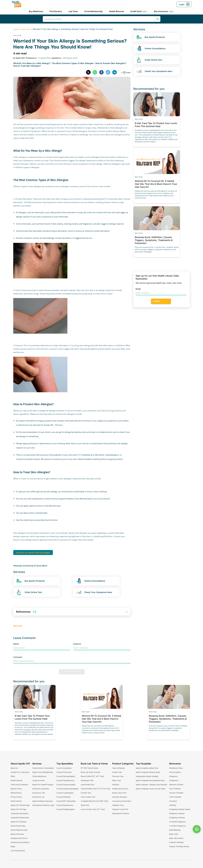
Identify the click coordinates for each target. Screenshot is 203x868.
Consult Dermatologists (66, 776)
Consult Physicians (64, 772)
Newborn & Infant (176, 785)
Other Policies (16, 801)
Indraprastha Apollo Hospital (147, 776)
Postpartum (174, 780)
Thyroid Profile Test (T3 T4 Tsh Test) (95, 789)
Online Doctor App (18, 826)
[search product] (157, 19)
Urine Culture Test (88, 797)
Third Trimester (175, 797)
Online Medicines (39, 776)
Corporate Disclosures (20, 813)
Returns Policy (16, 789)
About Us (14, 768)
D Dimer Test (86, 793)
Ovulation (173, 801)
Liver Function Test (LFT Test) (93, 809)
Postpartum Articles (177, 818)
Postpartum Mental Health (180, 809)
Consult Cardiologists (65, 793)
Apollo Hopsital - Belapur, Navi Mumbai (151, 785)
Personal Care (118, 776)
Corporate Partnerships (20, 818)
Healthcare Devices (120, 789)
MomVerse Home (176, 768)
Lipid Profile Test (87, 785)
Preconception (175, 772)
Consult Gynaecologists (66, 785)
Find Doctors (56, 11)
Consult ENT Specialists (66, 801)
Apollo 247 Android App (20, 805)
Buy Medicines (36, 11)
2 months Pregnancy (178, 826)
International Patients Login (43, 805)
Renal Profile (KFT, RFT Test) (92, 776)
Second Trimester (176, 793)
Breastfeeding (175, 830)
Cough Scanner (39, 780)
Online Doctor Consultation (43, 768)
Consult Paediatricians (65, 780)
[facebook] (102, 73)
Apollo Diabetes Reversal (42, 801)
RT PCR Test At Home (90, 768)
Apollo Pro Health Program (43, 785)
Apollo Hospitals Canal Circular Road (150, 789)
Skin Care (26, 29)
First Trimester (175, 789)
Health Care (117, 772)
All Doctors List (38, 797)
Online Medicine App (19, 830)
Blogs (13, 846)
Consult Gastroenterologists (67, 789)
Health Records (117, 11)
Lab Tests (73, 11)
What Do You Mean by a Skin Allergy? (32, 63)
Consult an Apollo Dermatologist (33, 553)
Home (16, 29)
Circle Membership (94, 11)
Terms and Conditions (19, 785)
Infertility (173, 805)
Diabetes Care (118, 805)
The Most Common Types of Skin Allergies (73, 63)
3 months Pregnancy (178, 822)
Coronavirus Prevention (122, 801)
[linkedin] (116, 73)
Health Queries (17, 780)
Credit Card (139, 11)
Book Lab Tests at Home (91, 772)
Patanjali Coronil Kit (120, 809)
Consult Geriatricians (65, 805)
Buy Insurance (164, 11)
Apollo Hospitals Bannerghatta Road (150, 780)
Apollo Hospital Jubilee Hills (147, 768)
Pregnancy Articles (177, 813)
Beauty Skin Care (119, 793)
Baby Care (116, 780)
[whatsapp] (96, 73)
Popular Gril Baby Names (179, 846)
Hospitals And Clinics (19, 838)
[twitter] (89, 73)
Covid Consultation (64, 768)
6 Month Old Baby (176, 842)
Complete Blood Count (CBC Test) (94, 801)
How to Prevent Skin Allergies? (110, 63)
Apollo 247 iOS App (18, 809)
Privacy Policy (16, 797)
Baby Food (174, 834)
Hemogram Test (87, 780)
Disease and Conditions (20, 842)
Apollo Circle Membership (43, 772)
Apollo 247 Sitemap (19, 822)
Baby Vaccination (176, 838)
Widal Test (85, 805)
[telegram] (109, 73)
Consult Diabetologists (65, 809)
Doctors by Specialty (41, 789)
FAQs (13, 776)
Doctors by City (39, 793)
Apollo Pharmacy (17, 834)
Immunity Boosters (120, 797)
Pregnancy (174, 776)
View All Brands (119, 768)
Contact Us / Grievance (20, 772)
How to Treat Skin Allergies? (27, 66)
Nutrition (116, 785)
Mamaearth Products (121, 813)
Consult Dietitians (63, 797)
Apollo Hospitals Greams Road (148, 772)
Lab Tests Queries (18, 851)
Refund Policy (16, 793)
